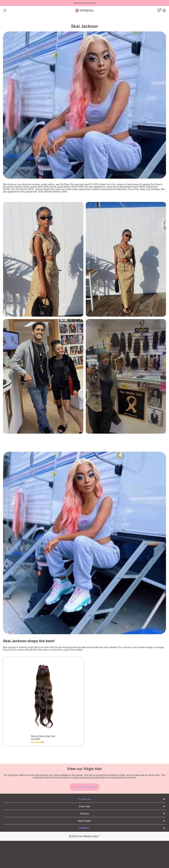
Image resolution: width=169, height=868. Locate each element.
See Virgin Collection (84, 787)
